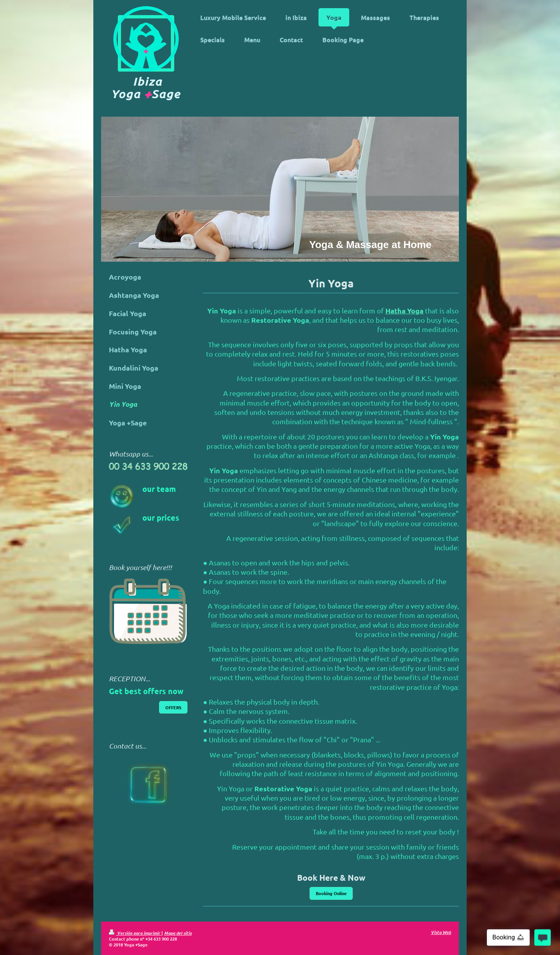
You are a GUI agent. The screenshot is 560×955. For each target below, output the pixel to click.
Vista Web (441, 932)
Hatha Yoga (404, 310)
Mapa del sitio (178, 933)
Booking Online (331, 893)
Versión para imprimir (135, 933)
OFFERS (173, 707)
